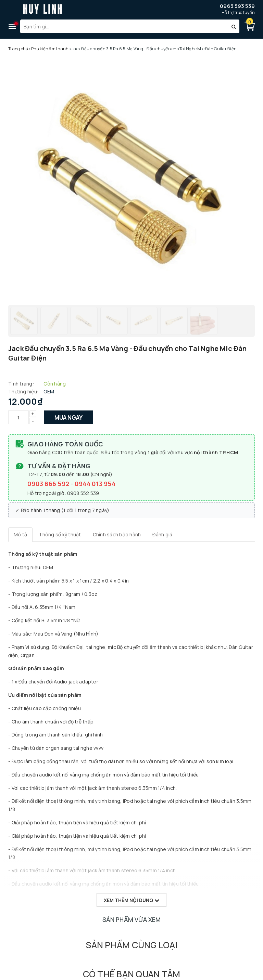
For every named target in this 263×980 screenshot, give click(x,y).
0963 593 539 (237, 6)
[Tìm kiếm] (234, 26)
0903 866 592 (49, 484)
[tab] (20, 535)
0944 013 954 (95, 484)
